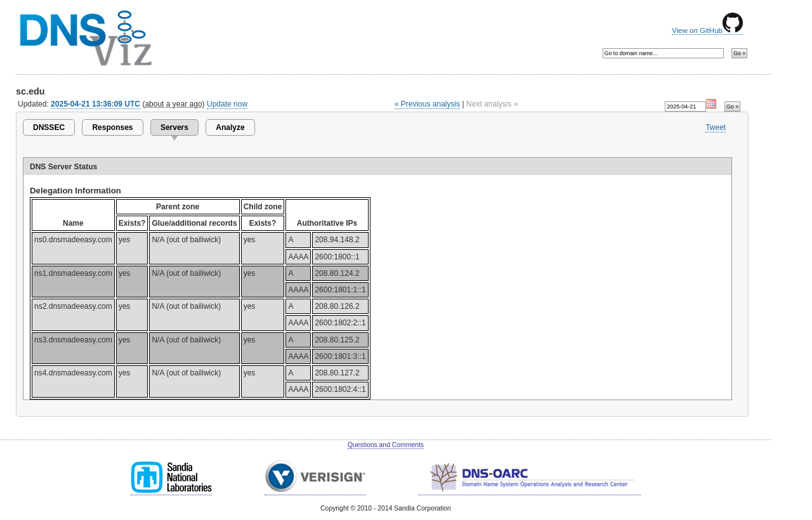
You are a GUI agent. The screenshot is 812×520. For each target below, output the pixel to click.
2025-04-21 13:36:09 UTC (95, 104)
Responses (112, 127)
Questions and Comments (386, 445)
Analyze (230, 127)
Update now (227, 104)
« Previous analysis (428, 104)
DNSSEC (49, 127)
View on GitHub (707, 30)
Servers (174, 127)
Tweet (716, 127)
